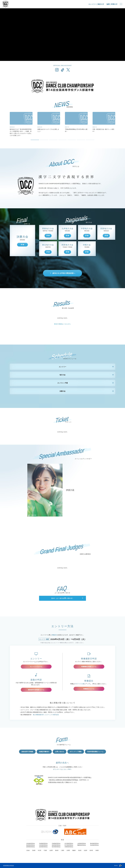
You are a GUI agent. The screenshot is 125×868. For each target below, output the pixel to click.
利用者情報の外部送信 (8, 865)
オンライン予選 (63, 383)
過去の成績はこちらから (62, 324)
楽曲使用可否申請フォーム (36, 690)
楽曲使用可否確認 (27, 752)
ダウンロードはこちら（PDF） (62, 769)
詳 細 (22, 245)
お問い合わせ (60, 752)
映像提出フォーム (89, 689)
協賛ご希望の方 (112, 4)
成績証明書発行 (44, 752)
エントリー (63, 367)
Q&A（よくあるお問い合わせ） (62, 598)
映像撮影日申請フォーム (89, 667)
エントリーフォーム (36, 667)
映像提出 (54, 635)
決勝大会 (62, 391)
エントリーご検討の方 (96, 4)
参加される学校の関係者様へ (64, 273)
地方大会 (62, 375)
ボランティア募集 (76, 752)
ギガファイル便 (79, 684)
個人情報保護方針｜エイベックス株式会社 (46, 715)
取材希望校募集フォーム (95, 752)
